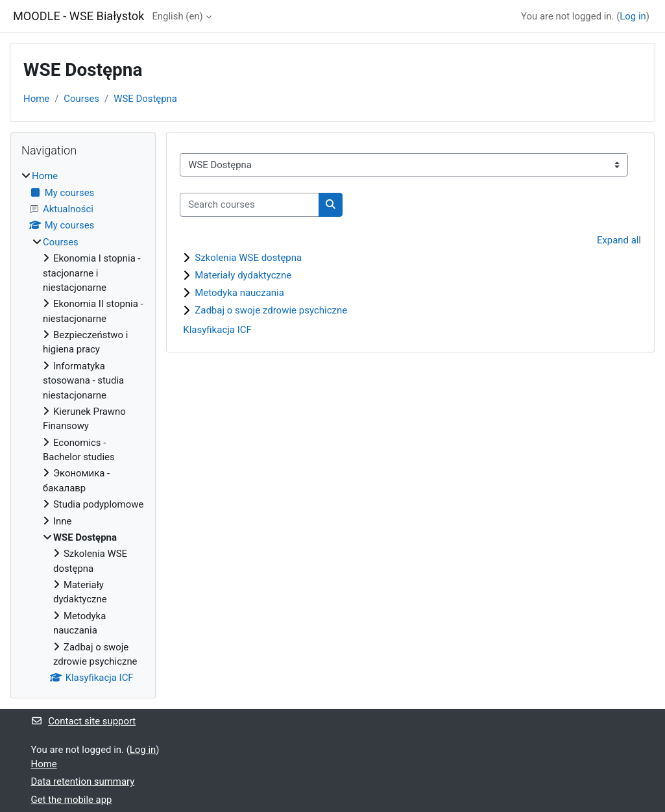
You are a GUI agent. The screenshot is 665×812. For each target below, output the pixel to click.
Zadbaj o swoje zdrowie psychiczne (271, 310)
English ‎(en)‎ (177, 16)
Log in (633, 16)
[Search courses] (249, 204)
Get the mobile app (72, 800)
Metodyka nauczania (239, 293)
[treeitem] (83, 427)
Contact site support (84, 721)
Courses (81, 99)
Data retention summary (83, 781)
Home (36, 99)
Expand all (619, 240)
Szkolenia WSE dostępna (248, 258)
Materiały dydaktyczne (243, 275)
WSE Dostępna (145, 99)
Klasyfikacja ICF (217, 330)
